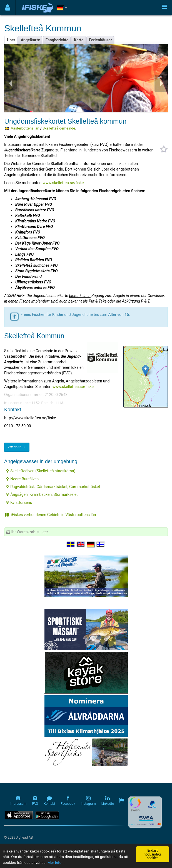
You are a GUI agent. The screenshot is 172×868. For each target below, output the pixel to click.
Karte (79, 40)
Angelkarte (30, 40)
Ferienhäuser (101, 40)
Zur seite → (17, 447)
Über (11, 40)
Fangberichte (57, 40)
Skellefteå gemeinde (59, 128)
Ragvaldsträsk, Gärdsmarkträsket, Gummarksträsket (53, 487)
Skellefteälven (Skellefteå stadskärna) (41, 471)
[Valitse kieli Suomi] (101, 544)
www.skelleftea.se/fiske (63, 183)
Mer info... (56, 862)
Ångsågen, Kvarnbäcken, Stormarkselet (42, 494)
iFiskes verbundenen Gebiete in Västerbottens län (51, 515)
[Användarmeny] (8, 8)
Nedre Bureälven (23, 479)
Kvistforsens (19, 502)
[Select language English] (81, 544)
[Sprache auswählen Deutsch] (91, 544)
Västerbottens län (25, 128)
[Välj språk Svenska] (71, 544)
